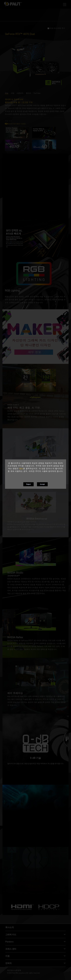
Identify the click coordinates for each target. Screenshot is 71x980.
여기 (21, 469)
